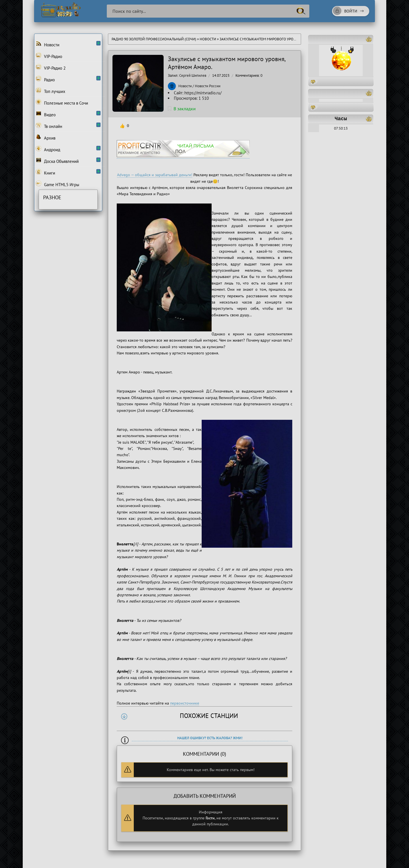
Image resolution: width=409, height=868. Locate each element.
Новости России (208, 86)
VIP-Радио (49, 56)
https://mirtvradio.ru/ (203, 93)
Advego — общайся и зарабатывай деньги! (155, 175)
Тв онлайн (49, 126)
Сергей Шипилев (193, 75)
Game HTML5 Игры (58, 184)
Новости (208, 39)
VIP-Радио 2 (51, 67)
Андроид (48, 149)
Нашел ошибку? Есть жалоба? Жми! (210, 738)
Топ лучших (51, 91)
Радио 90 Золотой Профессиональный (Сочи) (154, 39)
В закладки (182, 109)
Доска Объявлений (57, 161)
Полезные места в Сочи (62, 102)
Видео (46, 114)
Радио (45, 79)
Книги (45, 172)
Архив (46, 137)
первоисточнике (185, 703)
